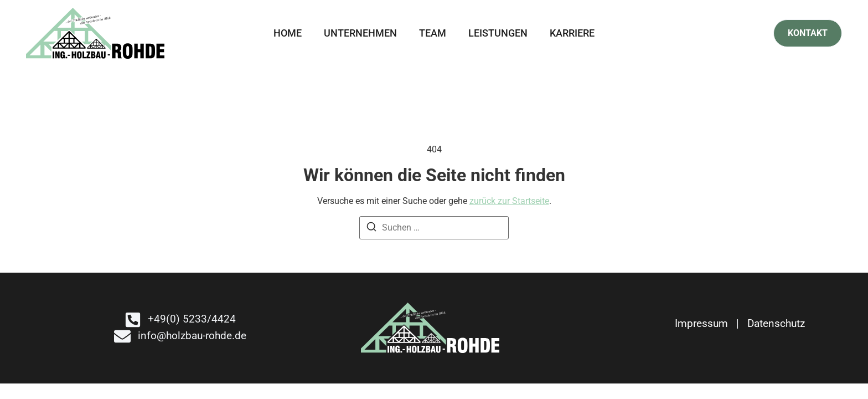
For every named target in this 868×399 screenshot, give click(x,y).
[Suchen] (371, 229)
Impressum (701, 323)
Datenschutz (776, 323)
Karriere (572, 33)
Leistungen (498, 33)
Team (433, 33)
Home (288, 33)
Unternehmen (360, 33)
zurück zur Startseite (509, 201)
